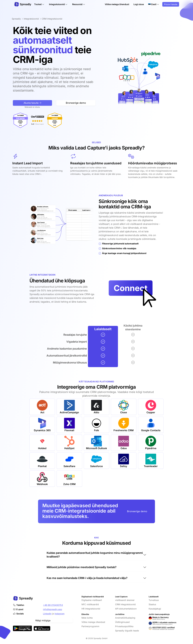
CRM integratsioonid (125, 604)
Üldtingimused (122, 622)
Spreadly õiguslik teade (127, 631)
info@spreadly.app (53, 609)
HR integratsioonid (91, 609)
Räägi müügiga (43, 620)
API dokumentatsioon (126, 609)
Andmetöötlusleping (125, 618)
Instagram (60, 614)
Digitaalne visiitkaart (92, 600)
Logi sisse (139, 4)
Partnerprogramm (90, 626)
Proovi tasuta (171, 4)
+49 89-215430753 (53, 605)
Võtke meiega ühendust (117, 4)
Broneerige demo (137, 511)
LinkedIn (47, 614)
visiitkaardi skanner (125, 600)
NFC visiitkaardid (90, 604)
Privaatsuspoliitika (124, 626)
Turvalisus (154, 600)
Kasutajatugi (155, 609)
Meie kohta (87, 618)
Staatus (152, 604)
